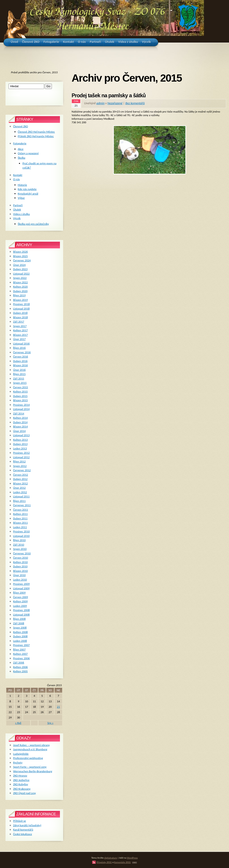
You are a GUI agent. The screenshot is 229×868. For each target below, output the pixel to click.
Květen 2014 (20, 418)
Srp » (50, 723)
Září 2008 (19, 623)
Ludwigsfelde (21, 754)
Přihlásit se (20, 821)
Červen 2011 (21, 510)
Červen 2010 (21, 558)
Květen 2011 (20, 514)
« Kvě (18, 723)
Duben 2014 (20, 422)
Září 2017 (19, 322)
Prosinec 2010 (21, 531)
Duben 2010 (20, 566)
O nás (17, 179)
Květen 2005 (20, 671)
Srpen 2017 (20, 326)
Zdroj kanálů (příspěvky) (27, 825)
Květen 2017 (20, 330)
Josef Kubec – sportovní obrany (31, 745)
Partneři (18, 205)
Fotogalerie (20, 143)
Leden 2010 (20, 580)
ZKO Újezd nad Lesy (25, 793)
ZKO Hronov (20, 776)
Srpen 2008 (20, 628)
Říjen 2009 (19, 593)
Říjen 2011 (19, 501)
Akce (21, 149)
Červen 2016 (21, 357)
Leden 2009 (20, 606)
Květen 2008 (20, 632)
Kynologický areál (28, 194)
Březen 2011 (20, 523)
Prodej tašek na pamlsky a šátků (109, 95)
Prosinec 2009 (21, 584)
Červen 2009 (21, 597)
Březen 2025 (20, 256)
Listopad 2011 (21, 496)
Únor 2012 (19, 488)
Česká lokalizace (23, 834)
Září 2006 (19, 663)
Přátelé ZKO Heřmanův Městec (36, 136)
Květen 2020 (20, 287)
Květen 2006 (20, 667)
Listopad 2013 (21, 435)
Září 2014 (19, 413)
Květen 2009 (20, 601)
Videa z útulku (21, 214)
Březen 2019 (20, 300)
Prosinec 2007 (21, 645)
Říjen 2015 (19, 374)
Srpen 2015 (20, 383)
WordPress (132, 858)
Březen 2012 (20, 483)
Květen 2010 (20, 562)
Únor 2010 (19, 575)
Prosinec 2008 (21, 610)
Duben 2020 (20, 291)
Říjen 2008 (19, 619)
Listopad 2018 (21, 309)
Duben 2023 (20, 269)
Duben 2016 (20, 361)
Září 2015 (19, 379)
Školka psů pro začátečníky (33, 224)
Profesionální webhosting (28, 758)
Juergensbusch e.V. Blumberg (30, 749)
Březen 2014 (20, 426)
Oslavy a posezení (28, 153)
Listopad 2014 (21, 409)
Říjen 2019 (19, 295)
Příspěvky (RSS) (104, 862)
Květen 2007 (20, 654)
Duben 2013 (20, 444)
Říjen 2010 (19, 540)
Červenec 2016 (22, 352)
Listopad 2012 (21, 457)
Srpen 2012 (20, 466)
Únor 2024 (19, 265)
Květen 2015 (20, 392)
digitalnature (111, 858)
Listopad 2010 (21, 536)
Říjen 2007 (19, 650)
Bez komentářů (135, 103)
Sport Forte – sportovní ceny (30, 767)
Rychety (18, 763)
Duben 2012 (20, 479)
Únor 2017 (19, 339)
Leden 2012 (20, 492)
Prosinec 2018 (21, 304)
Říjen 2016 (19, 348)
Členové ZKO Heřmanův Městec (36, 132)
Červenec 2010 (22, 553)
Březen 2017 (20, 335)
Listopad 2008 (21, 615)
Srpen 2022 (20, 278)
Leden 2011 (20, 527)
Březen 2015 (20, 400)
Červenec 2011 (22, 505)
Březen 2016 (20, 365)
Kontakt (18, 175)
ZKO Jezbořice (21, 780)
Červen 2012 (21, 475)
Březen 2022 (20, 282)
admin (101, 103)
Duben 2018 (20, 313)
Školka (22, 158)
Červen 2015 (21, 387)
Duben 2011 (20, 518)
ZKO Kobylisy (21, 784)
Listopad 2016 (21, 344)
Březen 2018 (20, 317)
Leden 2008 (20, 641)
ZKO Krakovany (22, 789)
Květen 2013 (20, 440)
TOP (135, 863)
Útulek (17, 209)
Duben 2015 (20, 396)
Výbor (21, 198)
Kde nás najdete (27, 189)
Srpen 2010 (20, 549)
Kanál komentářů (23, 830)
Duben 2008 (20, 636)
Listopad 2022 (21, 274)
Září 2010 (19, 545)
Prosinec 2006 (21, 658)
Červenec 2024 (22, 260)
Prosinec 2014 (21, 405)
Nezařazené (115, 103)
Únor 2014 (19, 431)
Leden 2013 (20, 448)
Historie (22, 185)
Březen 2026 (20, 252)
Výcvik (17, 218)
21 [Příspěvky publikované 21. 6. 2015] (58, 707)
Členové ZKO (21, 126)
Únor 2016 (19, 370)
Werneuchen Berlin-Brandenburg (33, 771)
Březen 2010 (20, 571)
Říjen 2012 (19, 461)
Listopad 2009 (21, 588)
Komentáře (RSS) (122, 862)
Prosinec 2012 (21, 453)
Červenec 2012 (22, 470)
